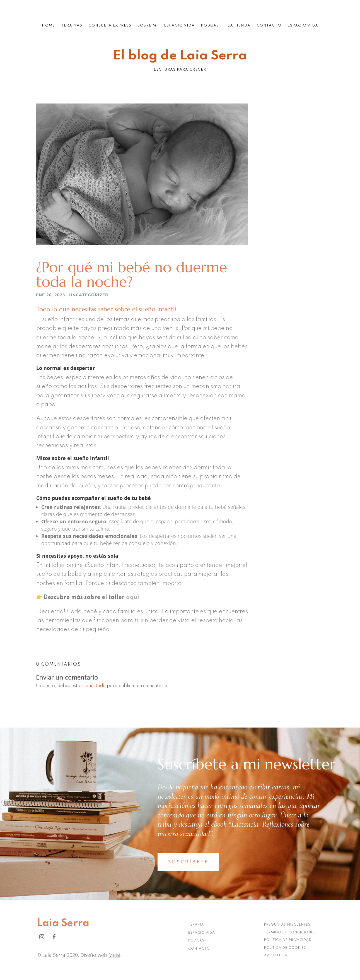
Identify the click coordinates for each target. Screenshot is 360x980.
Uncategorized (89, 295)
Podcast (211, 26)
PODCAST (197, 941)
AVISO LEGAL (277, 955)
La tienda (239, 26)
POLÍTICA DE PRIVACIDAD (288, 940)
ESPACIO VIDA (202, 933)
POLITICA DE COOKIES (285, 948)
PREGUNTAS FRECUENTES (287, 925)
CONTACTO (199, 949)
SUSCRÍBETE (188, 862)
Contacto (269, 26)
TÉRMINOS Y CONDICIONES (290, 933)
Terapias (72, 26)
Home (48, 26)
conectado (95, 686)
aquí (133, 598)
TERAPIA (196, 925)
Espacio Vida (179, 26)
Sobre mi (148, 26)
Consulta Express (110, 26)
